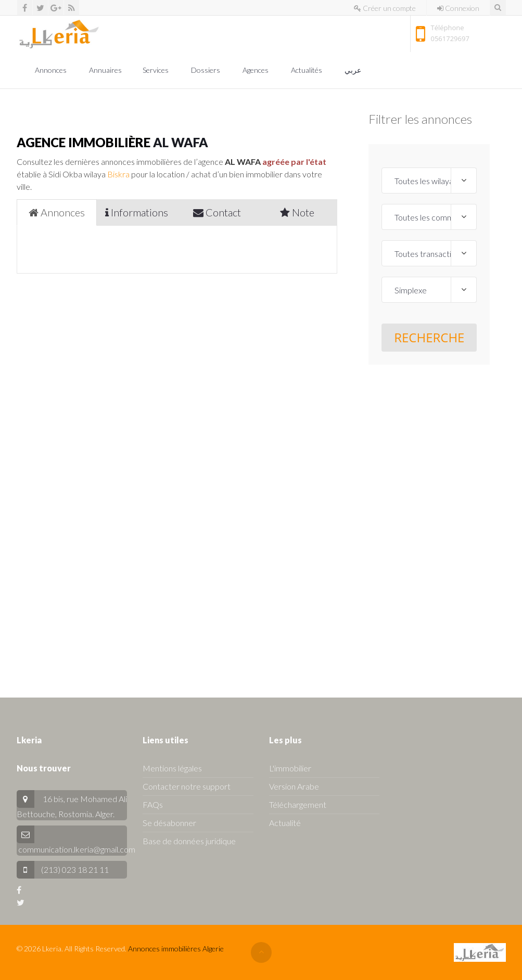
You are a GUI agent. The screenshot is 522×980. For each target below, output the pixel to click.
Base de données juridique (189, 841)
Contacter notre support (187, 786)
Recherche (429, 337)
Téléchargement (298, 804)
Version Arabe (294, 786)
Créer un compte (385, 8)
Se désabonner (169, 823)
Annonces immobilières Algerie (176, 949)
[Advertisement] (429, 521)
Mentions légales (172, 768)
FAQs (153, 804)
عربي (354, 70)
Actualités (307, 70)
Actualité (285, 823)
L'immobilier (290, 768)
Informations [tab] (137, 212)
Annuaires (105, 70)
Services (156, 70)
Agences (256, 70)
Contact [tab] (217, 212)
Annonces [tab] (57, 212)
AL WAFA (181, 142)
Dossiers (206, 70)
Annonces (52, 70)
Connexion (458, 8)
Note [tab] (297, 212)
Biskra (118, 174)
